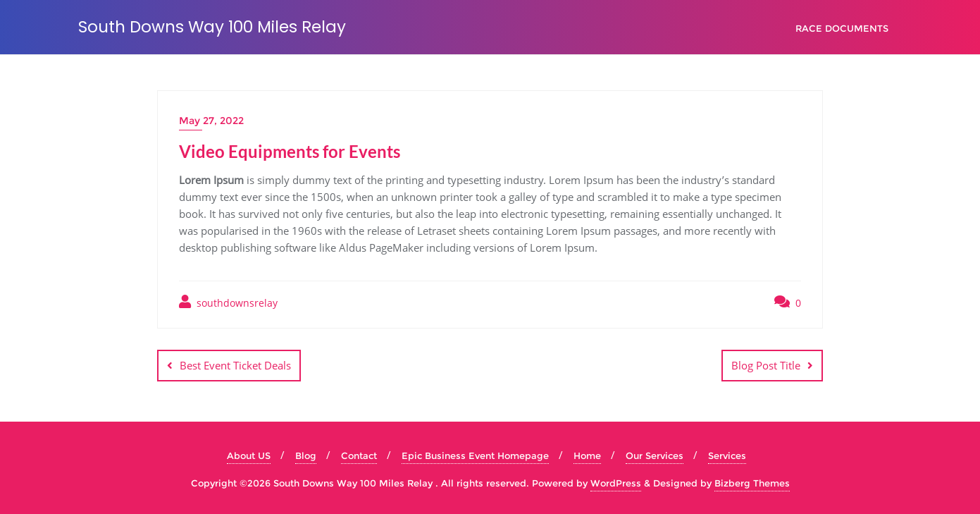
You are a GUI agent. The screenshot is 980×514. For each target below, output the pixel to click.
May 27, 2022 (211, 121)
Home (587, 455)
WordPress (616, 483)
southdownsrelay (228, 302)
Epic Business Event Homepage (475, 455)
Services (727, 455)
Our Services (655, 455)
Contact (359, 455)
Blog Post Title (766, 365)
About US (249, 455)
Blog (306, 455)
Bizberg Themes (752, 483)
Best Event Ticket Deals (235, 365)
